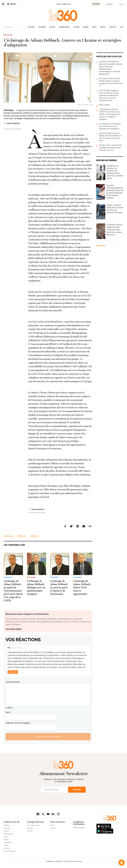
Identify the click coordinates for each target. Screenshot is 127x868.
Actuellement (8, 27)
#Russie (22, 536)
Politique (31, 27)
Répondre (13, 672)
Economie (42, 27)
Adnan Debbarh (13, 123)
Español (109, 4)
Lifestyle (113, 27)
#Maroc (35, 536)
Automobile (8, 843)
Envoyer (77, 790)
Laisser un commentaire (48, 736)
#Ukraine (9, 536)
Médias (86, 27)
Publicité (30, 828)
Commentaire (13, 682)
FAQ (52, 825)
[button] (122, 863)
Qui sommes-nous (33, 825)
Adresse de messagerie (18, 723)
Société (52, 27)
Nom (8, 712)
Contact (53, 828)
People (103, 27)
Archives (30, 831)
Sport (94, 27)
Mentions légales (79, 828)
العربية (121, 4)
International (64, 27)
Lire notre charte (13, 629)
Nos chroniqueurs (10, 851)
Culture (76, 27)
